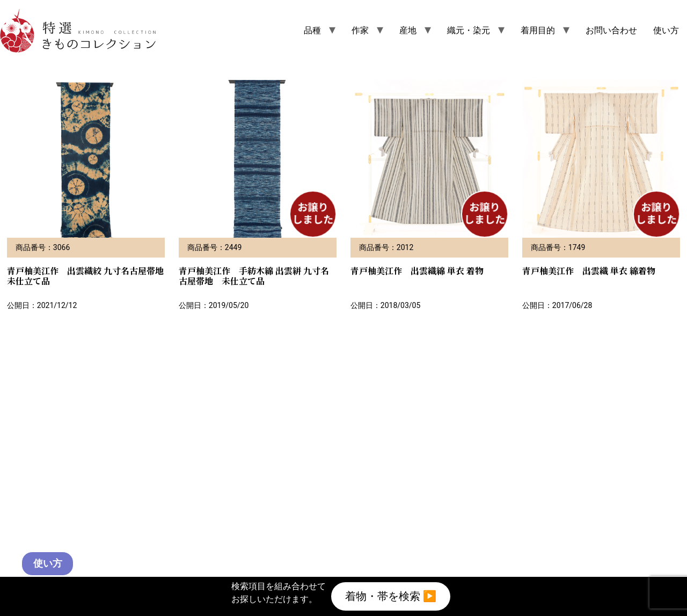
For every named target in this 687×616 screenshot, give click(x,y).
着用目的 (538, 30)
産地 (408, 30)
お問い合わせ (611, 30)
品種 (312, 30)
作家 (360, 30)
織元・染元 (469, 30)
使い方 (666, 30)
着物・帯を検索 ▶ (391, 594)
